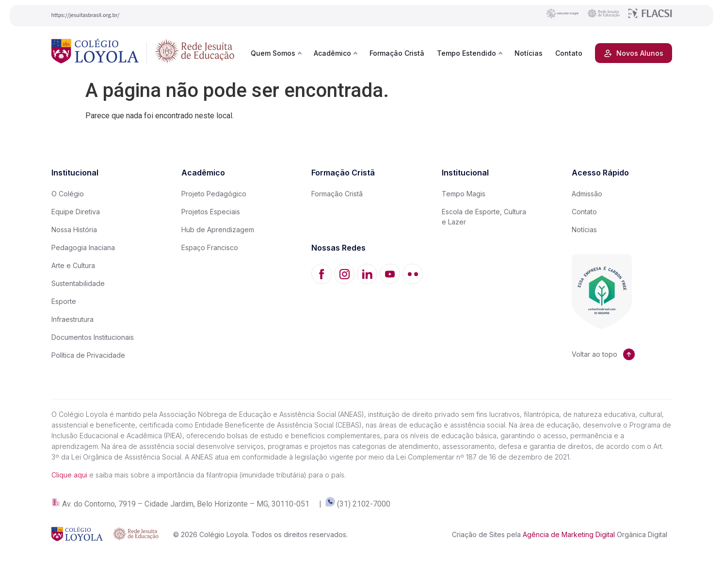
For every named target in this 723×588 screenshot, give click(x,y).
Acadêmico (332, 53)
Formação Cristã (397, 53)
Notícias (529, 53)
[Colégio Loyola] (95, 53)
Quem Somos (273, 53)
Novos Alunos (634, 53)
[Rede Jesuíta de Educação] (194, 53)
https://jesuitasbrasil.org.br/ (86, 15)
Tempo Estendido (466, 53)
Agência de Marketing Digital (569, 534)
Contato (569, 53)
